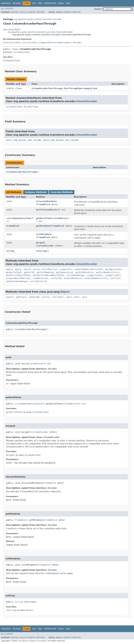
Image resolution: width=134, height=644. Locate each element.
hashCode (34, 297)
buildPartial (50, 269)
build (39, 210)
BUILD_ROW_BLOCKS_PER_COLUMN (61, 140)
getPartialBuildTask (18, 275)
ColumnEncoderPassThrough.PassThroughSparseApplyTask (64, 88)
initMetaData (44, 234)
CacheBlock (50, 210)
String (10, 251)
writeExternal (39, 281)
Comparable (46, 43)
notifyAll (58, 297)
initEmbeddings (75, 275)
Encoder (77, 43)
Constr (31, 12)
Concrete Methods (62, 192)
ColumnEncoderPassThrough (21, 172)
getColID (29, 272)
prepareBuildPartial (18, 278)
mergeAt (41, 243)
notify (46, 297)
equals (10, 297)
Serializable (30, 43)
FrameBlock (44, 204)
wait (69, 297)
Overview (6, 3)
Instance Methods (36, 192)
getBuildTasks (44, 218)
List (9, 218)
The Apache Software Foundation (32, 641)
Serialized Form (12, 60)
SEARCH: (98, 9)
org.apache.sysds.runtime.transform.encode (38, 19)
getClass (21, 297)
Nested (15, 12)
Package (17, 3)
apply (9, 269)
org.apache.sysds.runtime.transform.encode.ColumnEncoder (40, 32)
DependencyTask (22, 218)
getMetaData (43, 226)
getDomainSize (65, 272)
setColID (56, 278)
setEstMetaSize (73, 278)
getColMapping (45, 272)
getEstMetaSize (84, 272)
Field (23, 12)
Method (41, 12)
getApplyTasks (114, 269)
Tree (40, 3)
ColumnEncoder (62, 43)
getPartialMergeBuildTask (48, 275)
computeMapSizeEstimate (88, 269)
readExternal (41, 278)
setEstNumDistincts (96, 278)
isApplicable (95, 275)
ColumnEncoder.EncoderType (22, 107)
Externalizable (12, 43)
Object (65, 292)
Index (61, 3)
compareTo (66, 269)
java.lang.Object (12, 29)
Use (34, 3)
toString (41, 251)
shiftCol (115, 278)
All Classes (7, 9)
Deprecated (50, 3)
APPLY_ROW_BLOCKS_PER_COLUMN (23, 140)
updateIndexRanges (17, 281)
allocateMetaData (46, 201)
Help (68, 3)
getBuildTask (14, 272)
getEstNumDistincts (108, 272)
